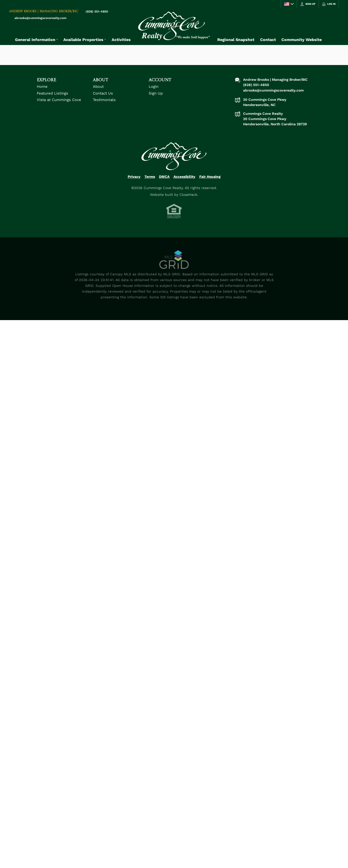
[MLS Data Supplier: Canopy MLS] (174, 260)
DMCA (164, 177)
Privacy (134, 177)
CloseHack (188, 195)
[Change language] (289, 4)
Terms (150, 177)
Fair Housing (210, 177)
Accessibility (184, 177)
